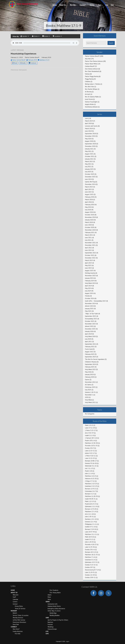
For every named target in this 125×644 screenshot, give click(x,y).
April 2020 (88, 123)
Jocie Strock (89, 99)
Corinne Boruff (90, 66)
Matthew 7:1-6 (90, 557)
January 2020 (89, 220)
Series (36, 36)
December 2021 (90, 245)
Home (13, 590)
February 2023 (90, 354)
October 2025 (90, 321)
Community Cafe (53, 604)
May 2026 (88, 372)
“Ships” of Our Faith (91, 314)
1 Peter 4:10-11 (90, 456)
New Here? (16, 629)
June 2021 (88, 237)
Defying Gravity (90, 273)
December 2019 (90, 136)
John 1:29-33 (89, 542)
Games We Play (90, 182)
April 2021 (88, 341)
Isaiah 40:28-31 (90, 499)
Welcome (16, 595)
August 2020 (89, 141)
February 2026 (90, 197)
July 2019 (88, 210)
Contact (15, 604)
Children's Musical (91, 362)
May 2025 (88, 311)
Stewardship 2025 (91, 319)
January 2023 (89, 169)
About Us (14, 593)
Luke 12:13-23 (90, 458)
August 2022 (89, 352)
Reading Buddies (55, 615)
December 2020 (90, 146)
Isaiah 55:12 (89, 539)
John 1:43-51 (89, 517)
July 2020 (88, 339)
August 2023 (89, 270)
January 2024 (89, 278)
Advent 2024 (89, 306)
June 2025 (88, 192)
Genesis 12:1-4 (90, 522)
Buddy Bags (53, 613)
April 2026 (88, 202)
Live (47, 631)
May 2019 (88, 207)
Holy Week (88, 400)
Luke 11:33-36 (90, 547)
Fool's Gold (89, 349)
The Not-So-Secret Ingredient (95, 359)
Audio (23, 63)
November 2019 (90, 217)
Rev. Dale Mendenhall (92, 71)
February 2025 (90, 367)
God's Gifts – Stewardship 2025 (95, 301)
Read (15, 63)
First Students (54, 590)
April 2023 (88, 263)
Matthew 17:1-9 (44, 60)
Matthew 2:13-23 (91, 484)
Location (57, 36)
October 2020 (90, 227)
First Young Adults (55, 593)
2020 (87, 397)
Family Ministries (18, 631)
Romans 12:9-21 (90, 489)
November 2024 (90, 303)
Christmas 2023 (90, 387)
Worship (14, 611)
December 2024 (90, 184)
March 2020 (89, 222)
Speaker (25, 36)
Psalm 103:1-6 (90, 440)
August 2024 (89, 293)
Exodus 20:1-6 (90, 549)
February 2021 (90, 232)
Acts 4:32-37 (89, 433)
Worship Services (18, 618)
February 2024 (90, 281)
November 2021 (90, 243)
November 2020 (90, 230)
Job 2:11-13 (89, 468)
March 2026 (89, 199)
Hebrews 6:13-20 (91, 478)
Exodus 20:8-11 (90, 577)
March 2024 (89, 121)
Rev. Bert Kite (89, 87)
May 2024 (88, 288)
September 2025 (90, 316)
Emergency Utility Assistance (56, 609)
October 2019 (90, 215)
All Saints (88, 385)
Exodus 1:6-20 (90, 575)
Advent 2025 (89, 326)
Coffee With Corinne (19, 620)
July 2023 (88, 172)
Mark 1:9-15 (89, 425)
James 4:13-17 (90, 453)
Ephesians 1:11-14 (91, 506)
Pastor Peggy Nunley (92, 76)
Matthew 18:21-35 (91, 555)
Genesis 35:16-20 (91, 463)
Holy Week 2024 (90, 283)
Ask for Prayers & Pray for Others (58, 620)
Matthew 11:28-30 (91, 496)
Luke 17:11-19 (90, 428)
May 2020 (88, 139)
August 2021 (89, 154)
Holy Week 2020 (90, 336)
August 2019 (89, 212)
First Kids (18, 634)
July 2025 (88, 390)
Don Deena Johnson (91, 69)
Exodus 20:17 (89, 448)
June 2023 (88, 268)
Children (88, 81)
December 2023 (90, 177)
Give (47, 634)
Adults (50, 595)
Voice (49, 599)
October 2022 (90, 255)
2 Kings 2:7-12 (90, 481)
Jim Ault (88, 94)
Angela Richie (89, 104)
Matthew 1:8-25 (90, 476)
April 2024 (88, 286)
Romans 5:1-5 (90, 494)
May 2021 (88, 151)
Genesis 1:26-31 (90, 392)
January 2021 (89, 149)
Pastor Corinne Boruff (92, 56)
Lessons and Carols (91, 126)
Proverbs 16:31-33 (91, 446)
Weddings (51, 627)
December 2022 (90, 258)
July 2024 (88, 291)
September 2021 (90, 344)
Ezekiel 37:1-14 (90, 527)
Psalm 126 (89, 471)
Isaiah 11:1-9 (89, 435)
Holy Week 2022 (90, 402)
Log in (68, 641)
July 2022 (88, 166)
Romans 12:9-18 (90, 509)
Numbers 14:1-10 (91, 519)
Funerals (50, 624)
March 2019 (89, 128)
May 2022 (88, 164)
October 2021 (90, 156)
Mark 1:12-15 (89, 501)
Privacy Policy (19, 606)
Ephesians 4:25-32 (91, 562)
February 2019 (90, 205)
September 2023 (90, 357)
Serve (48, 602)
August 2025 (89, 194)
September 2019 (90, 134)
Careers (15, 602)
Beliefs (15, 613)
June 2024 (88, 179)
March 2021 (89, 235)
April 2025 (88, 189)
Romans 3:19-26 (90, 529)
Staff (14, 597)
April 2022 (88, 248)
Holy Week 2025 (90, 369)
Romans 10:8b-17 (91, 461)
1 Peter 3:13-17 (90, 430)
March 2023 (89, 260)
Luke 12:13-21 (90, 451)
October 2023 (90, 174)
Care (47, 618)
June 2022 (88, 250)
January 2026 (89, 331)
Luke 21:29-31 (90, 572)
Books (46, 36)
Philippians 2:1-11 (91, 524)
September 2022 (90, 253)
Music (49, 597)
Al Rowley (88, 92)
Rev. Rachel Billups (91, 89)
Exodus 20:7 (89, 567)
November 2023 (90, 276)
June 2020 (88, 225)
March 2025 (89, 187)
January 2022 (89, 159)
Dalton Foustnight (91, 102)
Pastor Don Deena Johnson (94, 61)
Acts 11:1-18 (89, 514)
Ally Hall (88, 59)
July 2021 (88, 240)
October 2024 (90, 298)
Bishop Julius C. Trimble (92, 84)
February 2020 (90, 377)
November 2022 (90, 382)
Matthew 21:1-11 (91, 534)
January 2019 (89, 374)
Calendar (15, 599)
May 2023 (88, 265)
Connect (14, 627)
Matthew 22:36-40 (91, 443)
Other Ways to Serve (54, 611)
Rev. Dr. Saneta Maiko (92, 97)
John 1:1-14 (89, 473)
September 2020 (90, 144)
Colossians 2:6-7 (90, 491)
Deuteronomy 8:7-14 (92, 570)
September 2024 (90, 364)
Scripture (33, 63)
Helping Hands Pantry (54, 606)
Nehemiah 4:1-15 (91, 466)
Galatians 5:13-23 (91, 486)
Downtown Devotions (19, 622)
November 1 (89, 395)
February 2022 (90, 347)
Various (87, 74)
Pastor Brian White (91, 64)
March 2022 (89, 161)
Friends (87, 296)
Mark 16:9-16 (89, 537)
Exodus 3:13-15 (90, 565)
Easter (87, 379)
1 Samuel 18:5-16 (91, 438)
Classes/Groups (52, 629)
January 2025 (89, 308)
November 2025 (90, 324)
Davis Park (16, 624)
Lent (86, 118)
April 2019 (88, 334)
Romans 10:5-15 (90, 552)
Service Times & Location (21, 615)
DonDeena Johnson (91, 107)
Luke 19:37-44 (90, 532)
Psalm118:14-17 (91, 504)
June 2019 (88, 131)
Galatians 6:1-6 (90, 560)
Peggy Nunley (89, 79)
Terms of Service (20, 609)
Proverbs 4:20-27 (91, 544)
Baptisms (50, 622)
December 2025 (90, 329)
